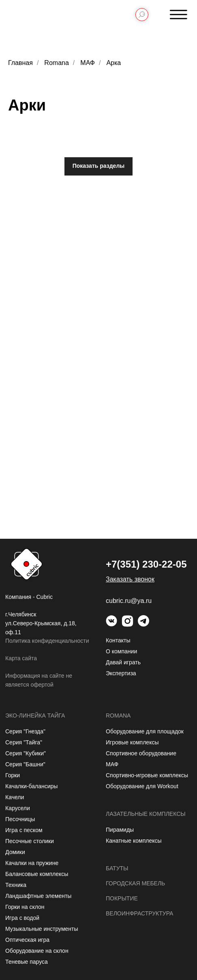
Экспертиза (121, 673)
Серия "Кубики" (26, 753)
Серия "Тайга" (24, 742)
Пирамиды (120, 830)
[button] (130, 579)
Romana (56, 63)
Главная (20, 63)
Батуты (117, 868)
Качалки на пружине (32, 863)
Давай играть (123, 662)
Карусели (18, 808)
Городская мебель (135, 883)
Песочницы (20, 819)
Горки (13, 775)
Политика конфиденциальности (47, 641)
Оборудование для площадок (145, 731)
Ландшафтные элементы (38, 896)
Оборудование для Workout (142, 786)
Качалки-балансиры (31, 786)
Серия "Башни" (25, 764)
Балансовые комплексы (37, 874)
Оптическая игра (27, 940)
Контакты (118, 640)
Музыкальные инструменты (42, 929)
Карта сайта (21, 658)
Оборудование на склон (37, 951)
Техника (16, 885)
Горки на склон (25, 907)
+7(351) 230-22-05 (146, 564)
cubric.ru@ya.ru (129, 601)
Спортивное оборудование (141, 753)
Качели (15, 797)
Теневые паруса (27, 962)
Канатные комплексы (134, 841)
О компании (121, 651)
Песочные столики (30, 841)
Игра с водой (22, 918)
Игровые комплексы (132, 742)
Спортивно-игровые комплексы (147, 775)
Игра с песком (24, 830)
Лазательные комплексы (146, 814)
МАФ (88, 63)
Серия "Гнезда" (25, 731)
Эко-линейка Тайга (35, 715)
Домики (15, 852)
